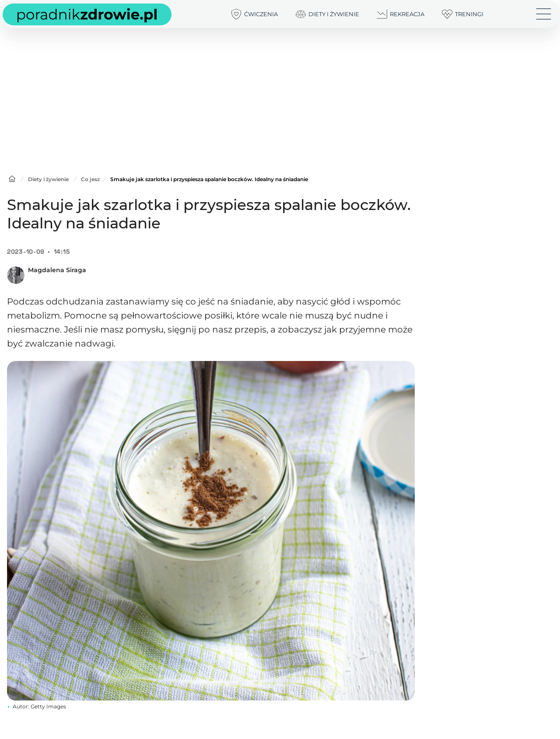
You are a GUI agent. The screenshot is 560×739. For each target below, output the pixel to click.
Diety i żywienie (48, 179)
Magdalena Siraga (57, 270)
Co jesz (90, 179)
